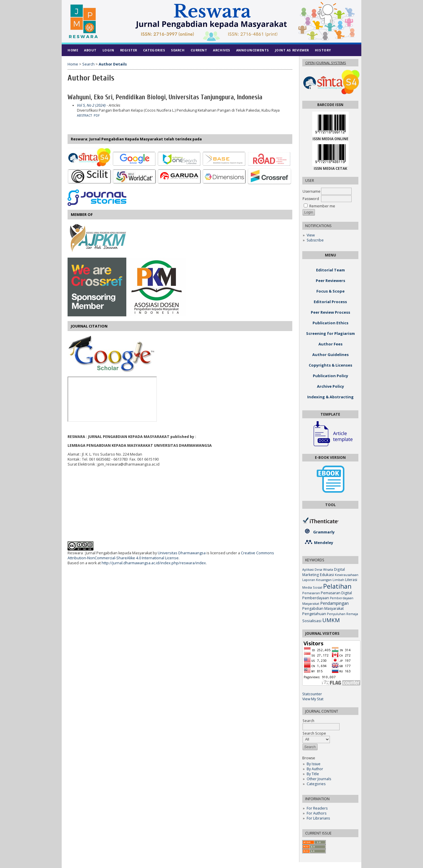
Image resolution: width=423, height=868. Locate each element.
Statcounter (312, 694)
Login (108, 50)
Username (312, 191)
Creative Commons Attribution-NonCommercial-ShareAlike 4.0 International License (171, 555)
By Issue (314, 764)
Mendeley (324, 543)
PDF (97, 115)
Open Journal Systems (326, 63)
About (90, 50)
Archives (221, 50)
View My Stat (313, 699)
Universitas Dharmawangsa (182, 553)
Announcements (253, 50)
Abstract (84, 115)
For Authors (317, 813)
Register (129, 50)
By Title (313, 774)
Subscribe (315, 240)
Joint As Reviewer (292, 50)
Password (311, 199)
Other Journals (319, 779)
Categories (316, 784)
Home (73, 50)
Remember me (322, 206)
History (323, 50)
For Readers (317, 808)
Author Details (113, 64)
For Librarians (318, 818)
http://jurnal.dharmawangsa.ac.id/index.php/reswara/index (154, 563)
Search (178, 50)
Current (199, 50)
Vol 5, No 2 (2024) (91, 105)
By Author (315, 769)
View (311, 235)
